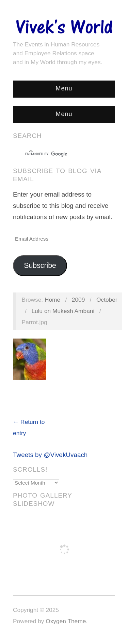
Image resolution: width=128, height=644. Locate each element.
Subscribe (40, 266)
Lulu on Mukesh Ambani (63, 311)
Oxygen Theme (66, 621)
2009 (78, 300)
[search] (58, 154)
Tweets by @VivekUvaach (50, 455)
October (107, 300)
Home (52, 300)
